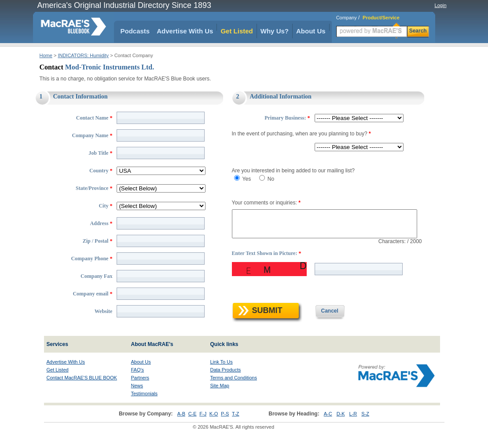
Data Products (226, 388)
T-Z (236, 432)
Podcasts (135, 31)
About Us (311, 31)
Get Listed (237, 31)
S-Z (365, 432)
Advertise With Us (185, 31)
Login (441, 5)
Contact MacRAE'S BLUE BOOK (82, 396)
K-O (214, 432)
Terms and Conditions (234, 396)
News (137, 404)
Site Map (220, 404)
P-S (225, 432)
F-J (203, 432)
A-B (181, 432)
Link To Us (222, 380)
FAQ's (138, 388)
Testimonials (145, 412)
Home (46, 55)
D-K (341, 432)
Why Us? (275, 31)
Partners (140, 396)
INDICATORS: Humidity (83, 55)
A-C (328, 432)
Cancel (322, 329)
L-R (353, 432)
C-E (193, 432)
